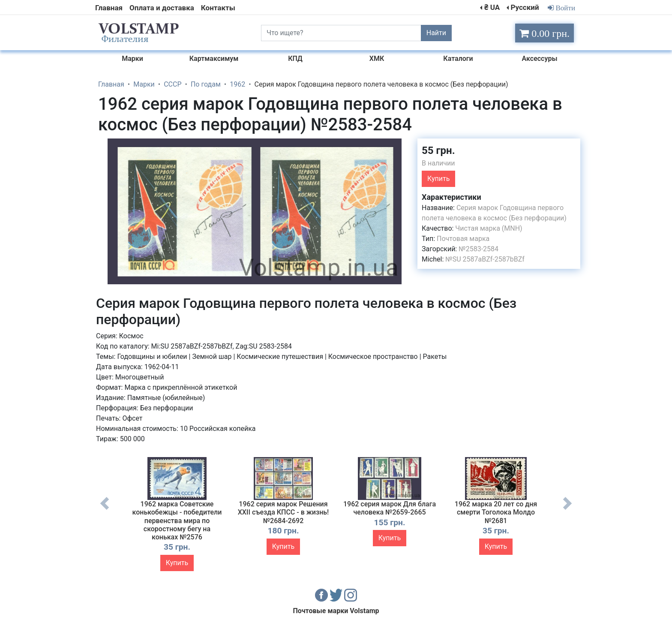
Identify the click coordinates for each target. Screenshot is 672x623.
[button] (403, 146)
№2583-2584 (478, 249)
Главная (109, 8)
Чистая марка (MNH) (489, 228)
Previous (105, 510)
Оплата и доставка (162, 8)
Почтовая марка (463, 239)
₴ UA (492, 7)
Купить (438, 179)
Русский (525, 7)
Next (567, 510)
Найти (436, 33)
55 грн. (438, 150)
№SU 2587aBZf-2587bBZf (485, 259)
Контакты (218, 8)
